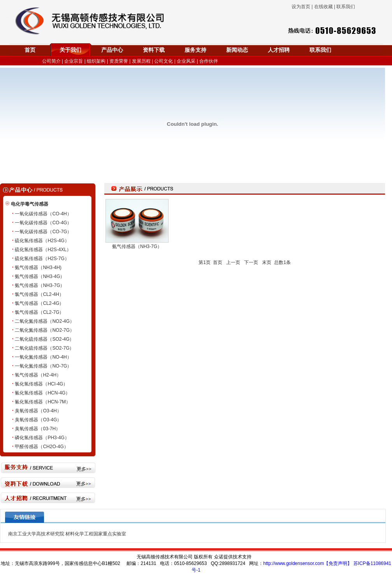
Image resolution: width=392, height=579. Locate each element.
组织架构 (96, 61)
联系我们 (320, 50)
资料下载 (154, 50)
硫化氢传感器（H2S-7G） (42, 259)
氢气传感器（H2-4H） (38, 375)
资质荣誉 (119, 61)
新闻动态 (237, 50)
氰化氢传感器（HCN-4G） (42, 393)
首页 (30, 50)
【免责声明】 (338, 563)
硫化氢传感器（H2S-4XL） (43, 250)
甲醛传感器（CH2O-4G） (41, 447)
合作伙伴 (209, 61)
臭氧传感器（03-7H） (38, 429)
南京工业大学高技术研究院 (36, 534)
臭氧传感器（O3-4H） (38, 411)
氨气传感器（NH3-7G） (40, 285)
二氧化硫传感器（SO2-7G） (44, 348)
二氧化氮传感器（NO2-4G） (45, 321)
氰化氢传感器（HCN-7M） (43, 402)
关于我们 (70, 50)
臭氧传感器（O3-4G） (38, 420)
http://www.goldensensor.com (294, 563)
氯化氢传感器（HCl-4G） (41, 384)
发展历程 (141, 61)
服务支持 (195, 50)
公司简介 (51, 61)
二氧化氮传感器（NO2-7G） (45, 330)
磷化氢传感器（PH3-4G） (42, 438)
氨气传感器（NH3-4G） (40, 276)
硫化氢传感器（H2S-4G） (42, 241)
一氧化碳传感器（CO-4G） (43, 223)
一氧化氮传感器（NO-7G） (43, 366)
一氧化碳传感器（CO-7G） (43, 232)
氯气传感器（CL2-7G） (39, 312)
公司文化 (163, 61)
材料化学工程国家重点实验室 (96, 534)
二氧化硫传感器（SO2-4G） (44, 339)
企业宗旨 (74, 61)
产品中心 (112, 50)
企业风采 (186, 61)
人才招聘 (279, 50)
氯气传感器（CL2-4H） (39, 294)
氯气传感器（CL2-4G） (39, 303)
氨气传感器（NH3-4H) (38, 268)
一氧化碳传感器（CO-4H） (43, 214)
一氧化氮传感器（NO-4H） (43, 357)
